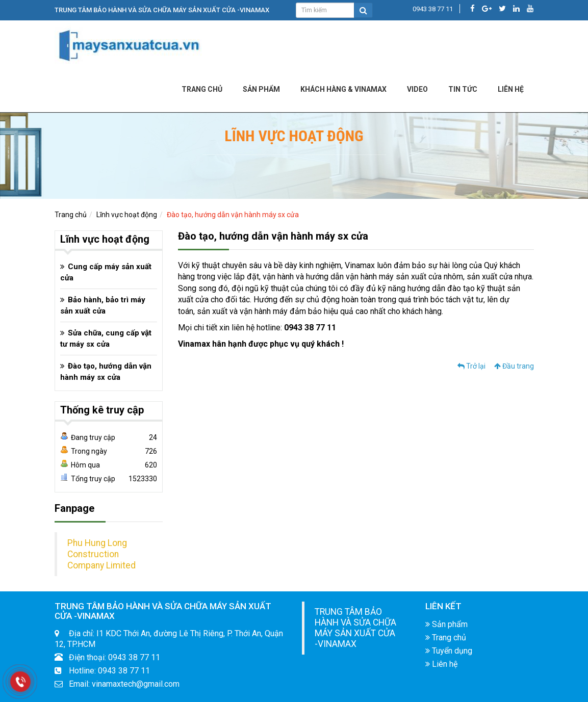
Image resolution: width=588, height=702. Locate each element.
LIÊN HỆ (511, 89)
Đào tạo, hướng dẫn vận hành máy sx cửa (233, 215)
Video (417, 89)
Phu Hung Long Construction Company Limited (101, 554)
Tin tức (463, 89)
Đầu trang (514, 366)
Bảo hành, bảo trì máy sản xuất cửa (103, 305)
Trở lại (471, 366)
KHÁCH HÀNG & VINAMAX (343, 89)
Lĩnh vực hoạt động (127, 215)
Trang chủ (202, 89)
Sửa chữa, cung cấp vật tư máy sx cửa (106, 339)
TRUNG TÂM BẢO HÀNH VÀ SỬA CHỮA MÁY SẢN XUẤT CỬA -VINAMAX (355, 628)
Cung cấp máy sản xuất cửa (106, 272)
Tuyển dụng (449, 651)
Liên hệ (441, 664)
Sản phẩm (261, 89)
